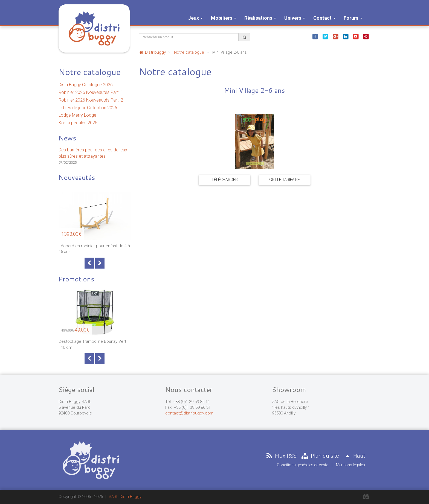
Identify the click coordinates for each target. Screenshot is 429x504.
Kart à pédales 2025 (78, 123)
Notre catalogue (90, 72)
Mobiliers (224, 18)
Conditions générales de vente (302, 465)
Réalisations (260, 18)
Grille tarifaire (285, 180)
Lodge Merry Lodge (77, 115)
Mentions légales (350, 465)
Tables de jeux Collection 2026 (88, 108)
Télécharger (225, 180)
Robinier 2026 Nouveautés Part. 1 (91, 92)
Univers (295, 18)
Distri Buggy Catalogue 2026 (86, 85)
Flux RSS (281, 456)
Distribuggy (152, 52)
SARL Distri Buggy (125, 497)
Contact (324, 18)
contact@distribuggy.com (189, 413)
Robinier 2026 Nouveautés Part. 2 (91, 100)
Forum (353, 18)
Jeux (195, 18)
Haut (354, 456)
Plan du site (320, 456)
